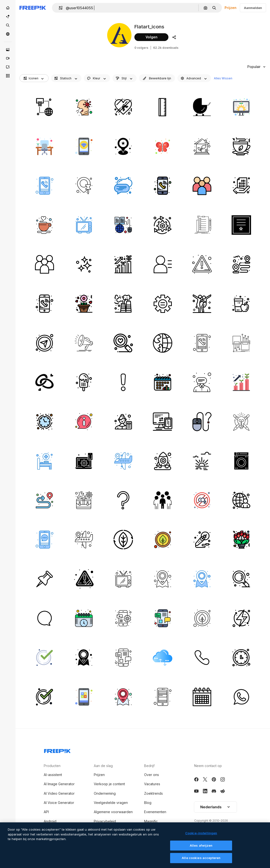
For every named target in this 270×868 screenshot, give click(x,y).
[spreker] (84, 343)
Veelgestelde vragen (111, 803)
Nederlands (215, 807)
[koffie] (44, 225)
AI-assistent (53, 775)
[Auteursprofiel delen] (174, 37)
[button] (59, 8)
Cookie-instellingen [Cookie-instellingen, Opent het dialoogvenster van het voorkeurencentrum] (201, 834)
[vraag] (123, 500)
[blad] (123, 539)
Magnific (151, 821)
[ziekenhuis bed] (44, 461)
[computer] (162, 421)
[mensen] (162, 500)
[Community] (8, 34)
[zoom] (241, 579)
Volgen (152, 37)
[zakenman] (241, 500)
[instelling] (162, 225)
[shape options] (125, 78)
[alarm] (202, 264)
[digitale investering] (241, 107)
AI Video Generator (59, 793)
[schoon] (84, 264)
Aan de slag (103, 766)
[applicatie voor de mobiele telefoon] (123, 618)
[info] (84, 421)
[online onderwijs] (123, 225)
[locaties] (123, 461)
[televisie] (84, 225)
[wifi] (84, 146)
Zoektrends (153, 793)
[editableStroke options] (157, 78)
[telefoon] (162, 186)
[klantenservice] (202, 382)
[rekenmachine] (84, 697)
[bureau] (44, 146)
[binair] (241, 186)
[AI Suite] (8, 17)
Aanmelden (253, 8)
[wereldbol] (162, 343)
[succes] (241, 421)
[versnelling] (162, 304)
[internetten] (44, 107)
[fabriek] (123, 304)
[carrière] (123, 264)
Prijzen (231, 8)
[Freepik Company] (57, 750)
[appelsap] (241, 304)
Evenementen (155, 812)
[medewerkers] (202, 186)
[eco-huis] (202, 146)
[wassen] (241, 461)
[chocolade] (123, 107)
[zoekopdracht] (123, 343)
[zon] (202, 461)
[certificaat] (241, 225)
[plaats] (123, 146)
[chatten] (44, 539)
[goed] (44, 657)
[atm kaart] (162, 697)
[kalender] (162, 382)
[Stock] (8, 25)
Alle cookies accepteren (201, 859)
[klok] (44, 421)
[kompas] (44, 343)
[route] (44, 500)
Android (50, 821)
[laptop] (84, 461)
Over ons (152, 775)
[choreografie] (202, 304)
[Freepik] (33, 8)
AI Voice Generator (59, 803)
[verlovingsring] (44, 382)
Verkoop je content (109, 784)
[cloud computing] (162, 657)
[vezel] (241, 343)
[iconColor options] (97, 78)
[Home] (8, 8)
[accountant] (123, 421)
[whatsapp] (241, 697)
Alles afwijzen (201, 846)
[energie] (241, 618)
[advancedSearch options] (194, 78)
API (46, 812)
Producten (52, 766)
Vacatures (152, 784)
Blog (148, 803)
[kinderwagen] (202, 107)
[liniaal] (162, 107)
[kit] (84, 500)
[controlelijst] (202, 225)
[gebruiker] (162, 264)
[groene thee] (241, 146)
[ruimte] (162, 461)
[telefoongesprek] (44, 186)
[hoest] (84, 107)
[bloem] (84, 304)
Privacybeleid (105, 821)
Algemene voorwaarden (113, 812)
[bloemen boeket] (241, 539)
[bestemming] (241, 264)
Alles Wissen (223, 78)
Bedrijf (149, 766)
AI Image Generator (59, 784)
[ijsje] (84, 382)
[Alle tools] (8, 76)
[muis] (202, 421)
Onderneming (105, 793)
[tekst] (123, 186)
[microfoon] (202, 539)
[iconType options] (66, 78)
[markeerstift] (44, 579)
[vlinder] (162, 146)
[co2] (202, 500)
